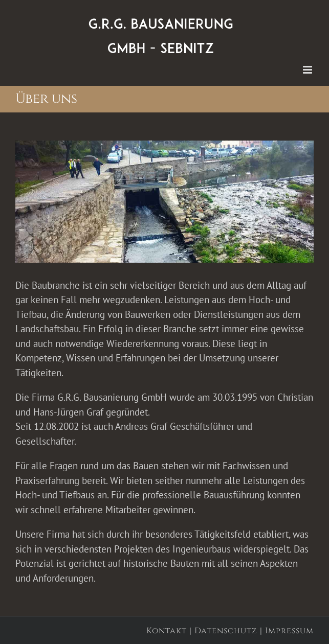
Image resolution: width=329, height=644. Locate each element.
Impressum (289, 631)
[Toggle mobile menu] (308, 70)
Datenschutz (226, 631)
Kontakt (167, 631)
